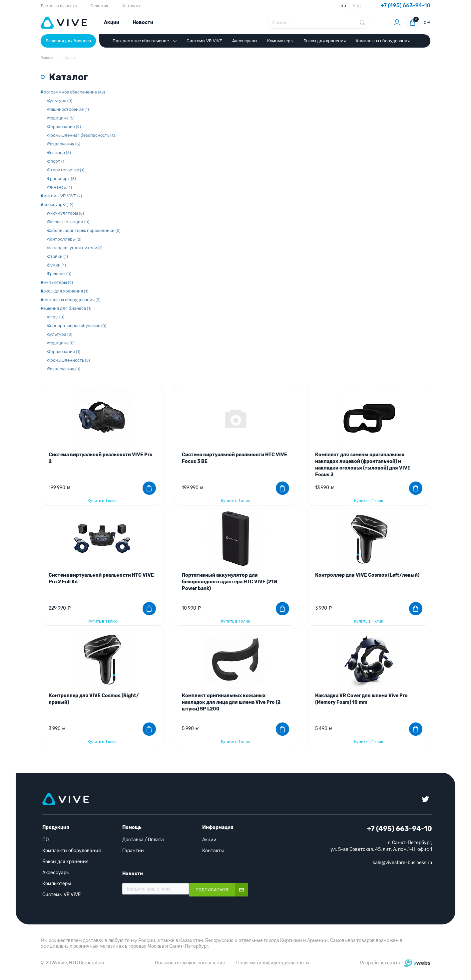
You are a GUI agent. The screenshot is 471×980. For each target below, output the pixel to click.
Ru (343, 6)
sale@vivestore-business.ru (402, 863)
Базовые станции (68, 222)
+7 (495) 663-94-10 (406, 5)
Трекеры (59, 274)
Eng (357, 6)
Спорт (56, 161)
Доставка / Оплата (143, 840)
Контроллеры (64, 239)
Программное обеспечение (145, 41)
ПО (45, 840)
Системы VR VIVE (204, 41)
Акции (112, 22)
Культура (60, 101)
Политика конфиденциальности (273, 963)
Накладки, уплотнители (75, 248)
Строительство (66, 170)
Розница (59, 153)
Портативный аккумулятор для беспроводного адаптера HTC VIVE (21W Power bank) (230, 582)
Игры (56, 317)
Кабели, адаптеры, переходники (84, 230)
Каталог (70, 58)
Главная (48, 58)
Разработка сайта (380, 963)
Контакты (131, 6)
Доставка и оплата (59, 6)
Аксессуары (245, 41)
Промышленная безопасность (82, 135)
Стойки (58, 256)
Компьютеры (280, 41)
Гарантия (99, 6)
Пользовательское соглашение (190, 963)
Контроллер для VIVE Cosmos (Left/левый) (367, 575)
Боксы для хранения (325, 41)
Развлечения (64, 144)
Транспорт (62, 179)
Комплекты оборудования (383, 41)
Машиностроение (68, 109)
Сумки (57, 265)
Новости (143, 22)
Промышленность (69, 360)
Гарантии (133, 851)
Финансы (60, 187)
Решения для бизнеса (68, 41)
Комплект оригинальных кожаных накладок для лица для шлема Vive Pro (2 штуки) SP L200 (231, 702)
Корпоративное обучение (77, 326)
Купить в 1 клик (102, 501)
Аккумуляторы (66, 213)
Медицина (61, 118)
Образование (64, 127)
